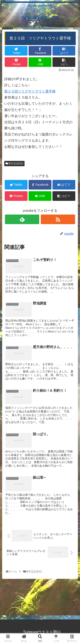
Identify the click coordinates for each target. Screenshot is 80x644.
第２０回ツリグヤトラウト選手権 (30, 91)
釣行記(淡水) (14, 163)
